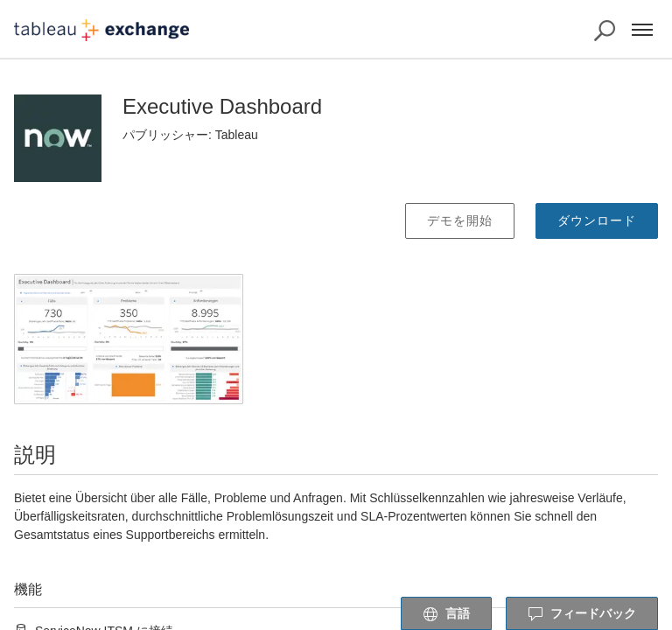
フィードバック (582, 614)
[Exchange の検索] (605, 31)
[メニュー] (642, 30)
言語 (446, 614)
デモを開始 (460, 220)
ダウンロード (597, 220)
